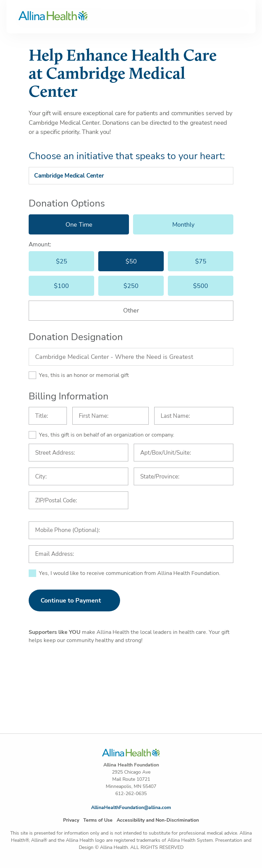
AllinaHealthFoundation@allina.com (131, 808)
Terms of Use (98, 820)
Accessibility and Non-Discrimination (158, 820)
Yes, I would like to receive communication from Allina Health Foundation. (130, 573)
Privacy (71, 820)
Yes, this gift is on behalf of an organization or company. (107, 435)
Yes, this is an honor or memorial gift (84, 375)
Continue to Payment (71, 600)
